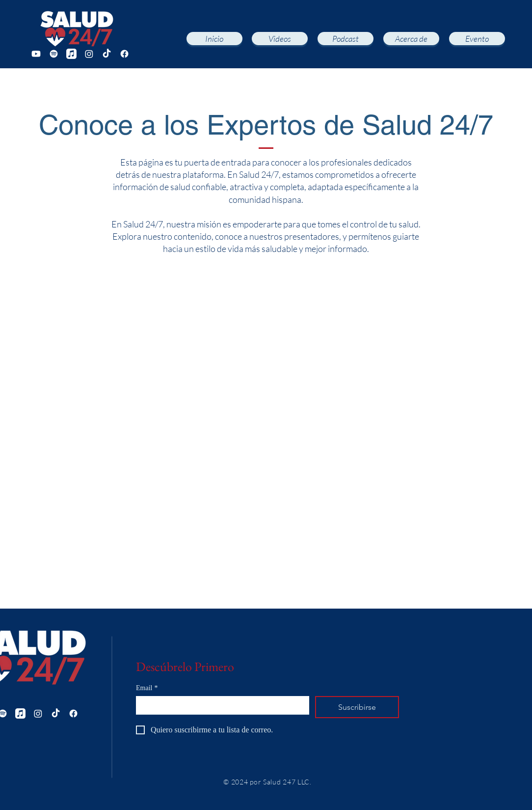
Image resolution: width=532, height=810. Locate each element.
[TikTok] (107, 54)
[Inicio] (214, 39)
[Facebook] (124, 54)
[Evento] (477, 39)
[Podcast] (346, 39)
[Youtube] (36, 54)
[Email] (220, 705)
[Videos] (280, 39)
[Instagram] (89, 54)
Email (147, 688)
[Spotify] (54, 54)
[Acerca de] (411, 39)
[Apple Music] (71, 54)
